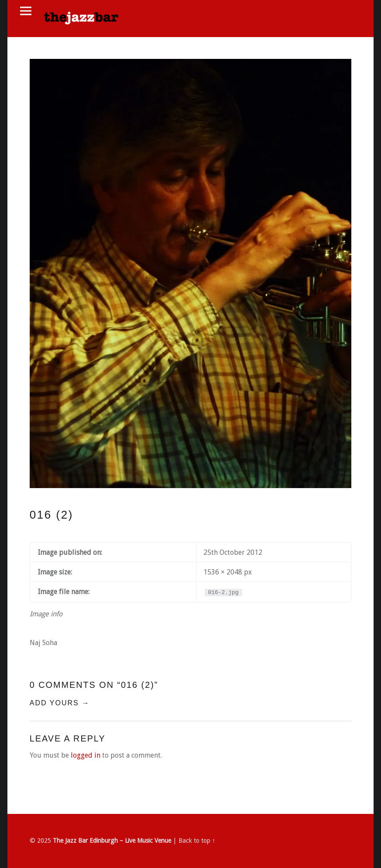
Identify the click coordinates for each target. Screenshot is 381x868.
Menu (26, 11)
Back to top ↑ (197, 841)
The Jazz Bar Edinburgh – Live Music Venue (112, 841)
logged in (86, 755)
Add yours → (60, 703)
